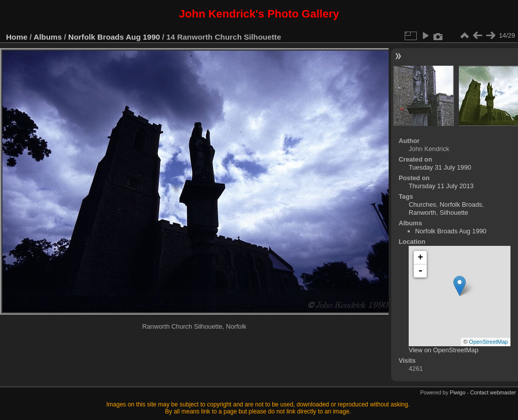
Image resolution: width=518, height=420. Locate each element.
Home (17, 37)
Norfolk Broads (461, 204)
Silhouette (454, 213)
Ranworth (422, 213)
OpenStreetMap (488, 342)
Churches (422, 204)
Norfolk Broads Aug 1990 (114, 37)
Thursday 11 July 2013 (441, 186)
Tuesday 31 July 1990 (440, 167)
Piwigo (458, 392)
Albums (48, 37)
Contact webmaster (493, 392)
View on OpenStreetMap (444, 350)
